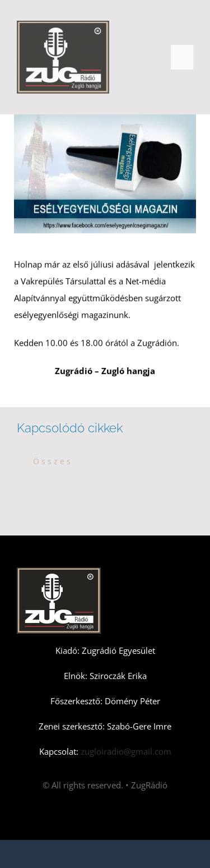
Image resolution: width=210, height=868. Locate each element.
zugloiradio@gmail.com (125, 751)
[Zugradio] (63, 25)
